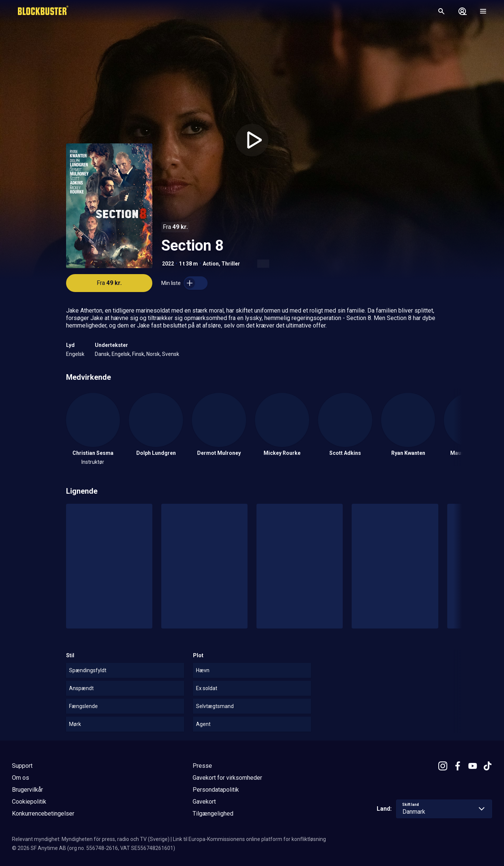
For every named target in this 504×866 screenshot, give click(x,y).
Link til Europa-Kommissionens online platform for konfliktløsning (249, 839)
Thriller (231, 264)
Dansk (102, 354)
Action (211, 264)
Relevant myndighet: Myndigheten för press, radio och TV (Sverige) (91, 839)
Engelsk (75, 354)
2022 (168, 264)
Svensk (171, 354)
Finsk (138, 354)
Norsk (153, 354)
